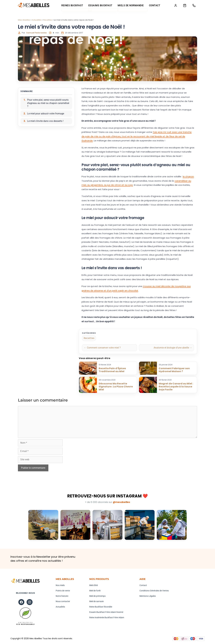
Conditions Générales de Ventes (154, 591)
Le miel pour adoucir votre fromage (46, 114)
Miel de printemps (97, 596)
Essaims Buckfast (100, 6)
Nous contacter (63, 602)
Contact (154, 6)
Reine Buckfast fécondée (101, 607)
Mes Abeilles (24, 20)
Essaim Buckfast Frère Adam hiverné (106, 612)
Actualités (37, 20)
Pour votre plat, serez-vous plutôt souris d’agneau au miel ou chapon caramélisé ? (48, 103)
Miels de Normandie (130, 6)
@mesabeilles (121, 502)
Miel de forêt (95, 591)
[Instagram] (30, 602)
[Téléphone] (194, 6)
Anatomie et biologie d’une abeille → (173, 348)
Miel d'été (94, 585)
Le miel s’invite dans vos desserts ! (45, 121)
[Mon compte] (174, 6)
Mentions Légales (148, 596)
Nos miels (60, 585)
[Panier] (184, 6)
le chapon (188, 177)
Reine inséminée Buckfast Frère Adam (107, 618)
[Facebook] (21, 602)
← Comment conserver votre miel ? (102, 348)
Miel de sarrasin (97, 602)
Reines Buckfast (72, 6)
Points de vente (63, 591)
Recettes (48, 20)
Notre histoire (62, 596)
